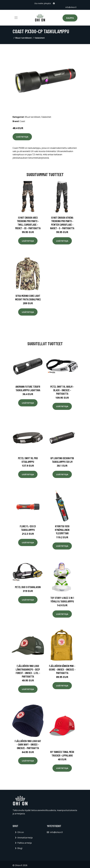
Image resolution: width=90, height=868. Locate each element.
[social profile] (54, 3)
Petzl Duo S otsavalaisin (28, 587)
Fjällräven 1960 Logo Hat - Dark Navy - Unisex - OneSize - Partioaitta (28, 744)
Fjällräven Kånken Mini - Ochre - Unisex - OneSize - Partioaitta (62, 669)
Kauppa (70, 18)
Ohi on (21, 832)
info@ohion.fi (71, 7)
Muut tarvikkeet (24, 38)
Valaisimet (40, 38)
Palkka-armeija (25, 843)
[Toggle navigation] (16, 18)
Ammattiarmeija (25, 838)
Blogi (20, 848)
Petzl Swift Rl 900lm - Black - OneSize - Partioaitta (62, 390)
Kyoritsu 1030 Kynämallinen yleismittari (62, 530)
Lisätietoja (22, 137)
